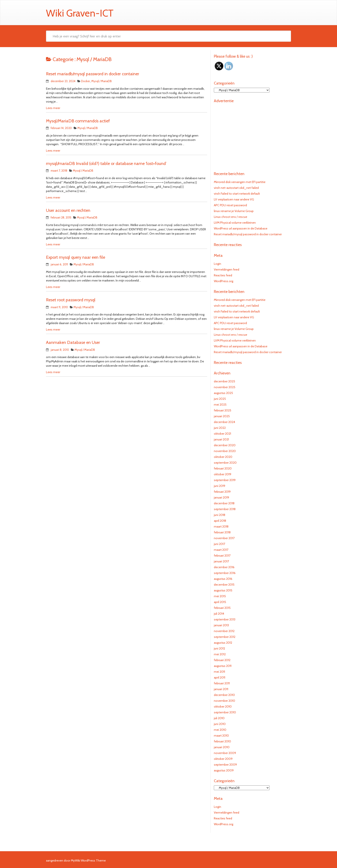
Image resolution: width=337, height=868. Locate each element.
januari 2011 (221, 689)
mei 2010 (220, 730)
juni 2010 (220, 724)
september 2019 (225, 480)
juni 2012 (219, 648)
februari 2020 (223, 468)
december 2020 (225, 445)
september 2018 (225, 509)
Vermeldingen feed (227, 269)
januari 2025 (222, 416)
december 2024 (224, 422)
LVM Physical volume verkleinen (235, 223)
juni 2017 (219, 544)
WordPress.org (224, 281)
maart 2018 (221, 526)
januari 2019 (221, 497)
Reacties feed (223, 275)
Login (218, 264)
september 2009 (225, 765)
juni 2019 (220, 486)
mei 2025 (220, 405)
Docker (86, 81)
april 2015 (220, 602)
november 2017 (224, 538)
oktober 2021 (222, 434)
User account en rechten (68, 210)
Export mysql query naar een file (76, 257)
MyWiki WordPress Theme (88, 860)
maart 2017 (221, 550)
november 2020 (225, 451)
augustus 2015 (223, 590)
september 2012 (225, 637)
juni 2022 (220, 428)
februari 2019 (222, 492)
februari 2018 (222, 532)
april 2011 (220, 677)
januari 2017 (221, 561)
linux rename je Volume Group (234, 211)
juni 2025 (220, 399)
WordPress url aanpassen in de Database (241, 228)
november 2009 (225, 753)
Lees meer (53, 108)
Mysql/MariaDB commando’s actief (78, 121)
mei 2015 (220, 596)
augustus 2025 (223, 393)
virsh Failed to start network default (237, 194)
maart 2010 (221, 736)
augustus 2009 (224, 770)
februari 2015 (222, 608)
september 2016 (225, 573)
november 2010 (224, 701)
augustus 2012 (223, 643)
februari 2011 (222, 683)
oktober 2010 (223, 706)
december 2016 (224, 567)
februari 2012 (222, 660)
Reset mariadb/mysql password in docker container (93, 74)
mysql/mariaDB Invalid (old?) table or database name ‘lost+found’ (106, 163)
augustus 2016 (223, 579)
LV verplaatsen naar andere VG (234, 199)
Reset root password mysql (71, 300)
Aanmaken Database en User (73, 342)
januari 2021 (221, 439)
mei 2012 (220, 654)
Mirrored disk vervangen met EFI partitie (240, 182)
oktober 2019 (223, 474)
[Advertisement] (252, 135)
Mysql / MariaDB (102, 81)
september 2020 (225, 463)
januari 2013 (221, 625)
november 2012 (224, 631)
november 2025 (225, 387)
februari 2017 (222, 556)
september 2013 (225, 619)
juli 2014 (219, 614)
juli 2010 (219, 718)
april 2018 (220, 521)
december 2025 (224, 381)
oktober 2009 (223, 759)
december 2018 (224, 503)
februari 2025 (223, 410)
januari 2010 (222, 747)
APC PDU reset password (230, 205)
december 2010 (224, 695)
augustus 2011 (223, 666)
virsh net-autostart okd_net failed (236, 188)
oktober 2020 (223, 457)
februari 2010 (222, 741)
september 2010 (225, 712)
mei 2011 (219, 672)
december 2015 (224, 585)
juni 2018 (220, 515)
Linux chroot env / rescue (231, 217)
